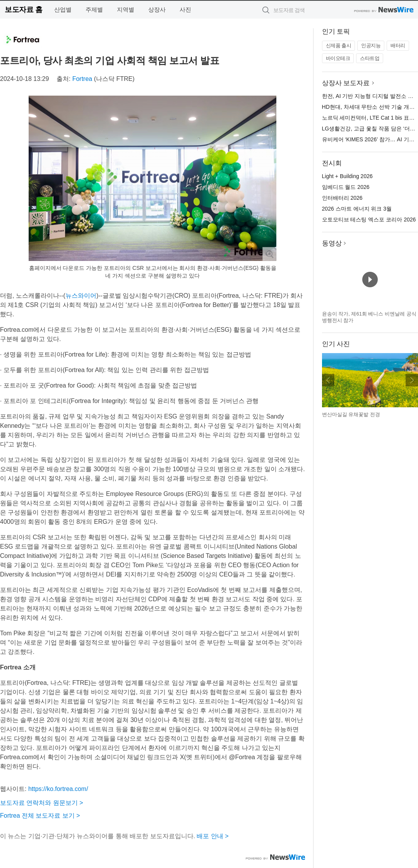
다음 (412, 380)
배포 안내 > (212, 836)
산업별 (63, 9)
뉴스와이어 (81, 296)
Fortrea (82, 79)
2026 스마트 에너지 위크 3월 (357, 209)
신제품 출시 (339, 45)
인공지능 (371, 45)
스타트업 (370, 58)
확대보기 (269, 254)
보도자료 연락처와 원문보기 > (42, 803)
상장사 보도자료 (346, 83)
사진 (185, 9)
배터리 (398, 45)
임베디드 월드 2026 (346, 187)
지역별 (126, 9)
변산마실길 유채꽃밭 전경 (351, 414)
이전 (328, 380)
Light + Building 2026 (347, 176)
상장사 (157, 9)
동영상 (332, 243)
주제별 (94, 9)
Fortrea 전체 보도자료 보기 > (40, 816)
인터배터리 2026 (342, 198)
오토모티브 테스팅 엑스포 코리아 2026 (369, 220)
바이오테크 (338, 58)
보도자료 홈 (23, 9)
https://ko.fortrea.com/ (58, 789)
